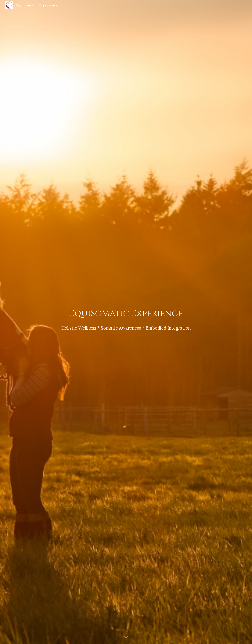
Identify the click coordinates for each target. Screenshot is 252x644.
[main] (126, 313)
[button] (126, 637)
